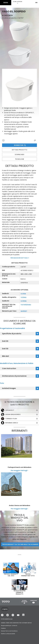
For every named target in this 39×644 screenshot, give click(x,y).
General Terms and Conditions (9, 631)
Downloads (20, 155)
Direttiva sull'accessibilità (8, 634)
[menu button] (36, 3)
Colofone (3, 628)
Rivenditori (20, 145)
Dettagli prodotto (20, 150)
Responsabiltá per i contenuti (9, 626)
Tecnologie (19, 159)
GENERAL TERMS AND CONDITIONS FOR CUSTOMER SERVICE (16, 623)
